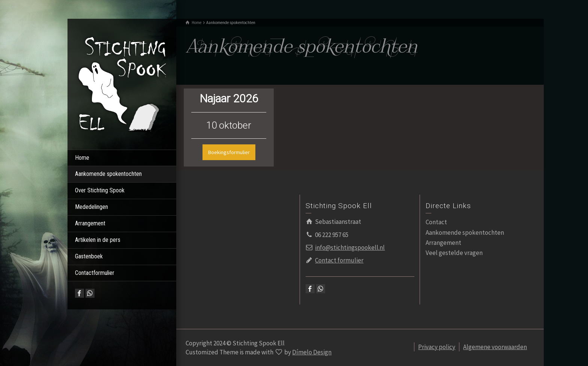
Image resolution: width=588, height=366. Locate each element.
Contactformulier (95, 273)
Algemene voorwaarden (495, 347)
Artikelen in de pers (98, 240)
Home (82, 158)
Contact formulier (339, 260)
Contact (436, 222)
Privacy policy (437, 347)
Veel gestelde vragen (454, 253)
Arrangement (90, 223)
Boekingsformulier (229, 152)
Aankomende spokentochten (108, 174)
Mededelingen (91, 207)
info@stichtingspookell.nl (350, 247)
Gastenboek (89, 256)
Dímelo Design (312, 352)
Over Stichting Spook (100, 190)
